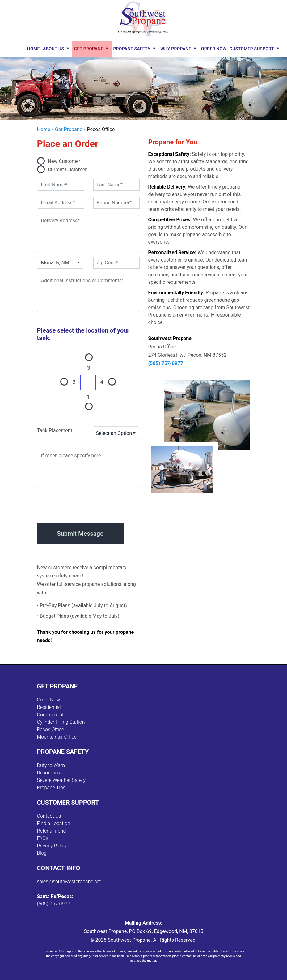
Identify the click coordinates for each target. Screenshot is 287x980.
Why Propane (176, 49)
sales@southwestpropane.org (69, 882)
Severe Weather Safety (61, 780)
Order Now (214, 49)
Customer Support (252, 49)
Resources (49, 773)
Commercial (50, 715)
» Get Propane (67, 129)
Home (34, 49)
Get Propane (89, 49)
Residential (49, 707)
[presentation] (84, 504)
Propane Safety (132, 49)
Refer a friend (52, 831)
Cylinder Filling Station (61, 722)
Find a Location (54, 823)
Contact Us (49, 816)
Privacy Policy (52, 846)
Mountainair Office (57, 737)
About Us (54, 49)
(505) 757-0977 (166, 363)
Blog (42, 853)
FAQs (43, 838)
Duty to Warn (51, 765)
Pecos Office (51, 729)
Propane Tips (51, 788)
